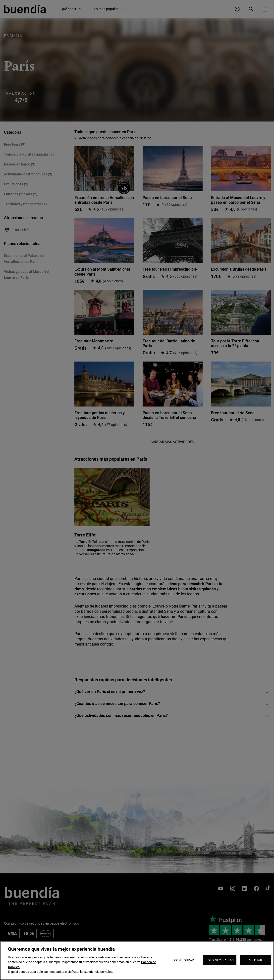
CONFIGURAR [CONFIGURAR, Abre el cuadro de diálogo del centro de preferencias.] (184, 960)
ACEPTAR (255, 960)
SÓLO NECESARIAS (220, 960)
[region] (137, 961)
